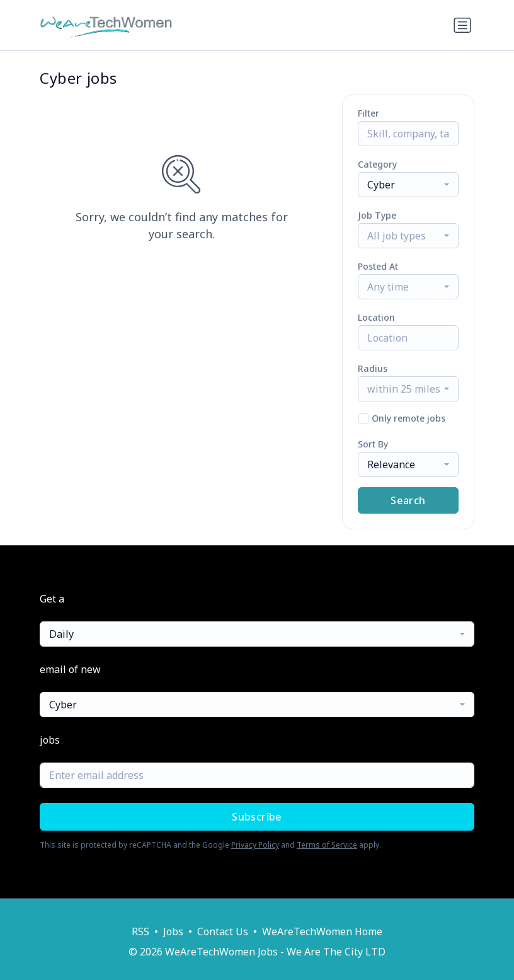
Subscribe (257, 817)
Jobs (173, 931)
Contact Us (223, 931)
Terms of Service (327, 845)
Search (408, 500)
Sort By (373, 444)
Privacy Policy (255, 845)
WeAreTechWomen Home (322, 931)
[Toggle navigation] (462, 25)
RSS (140, 931)
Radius (373, 368)
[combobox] (408, 185)
